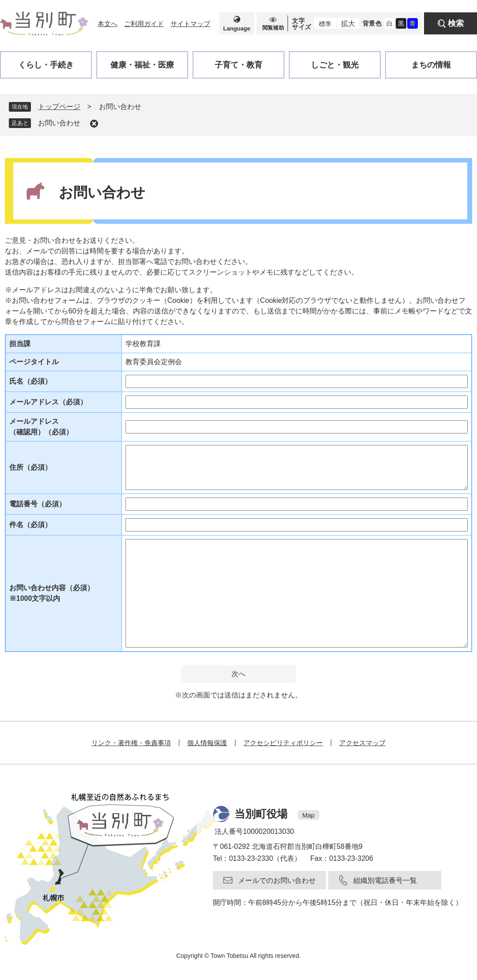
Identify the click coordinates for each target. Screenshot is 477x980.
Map (309, 815)
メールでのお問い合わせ (277, 880)
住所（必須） (30, 467)
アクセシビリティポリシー (283, 743)
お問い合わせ (59, 123)
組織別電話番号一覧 (385, 880)
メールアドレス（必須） (48, 402)
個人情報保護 (207, 743)
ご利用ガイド (144, 24)
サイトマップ (190, 24)
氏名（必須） (30, 381)
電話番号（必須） (38, 504)
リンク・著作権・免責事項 (131, 743)
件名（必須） (30, 525)
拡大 (348, 24)
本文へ (108, 24)
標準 (325, 24)
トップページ (59, 107)
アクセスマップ (362, 743)
